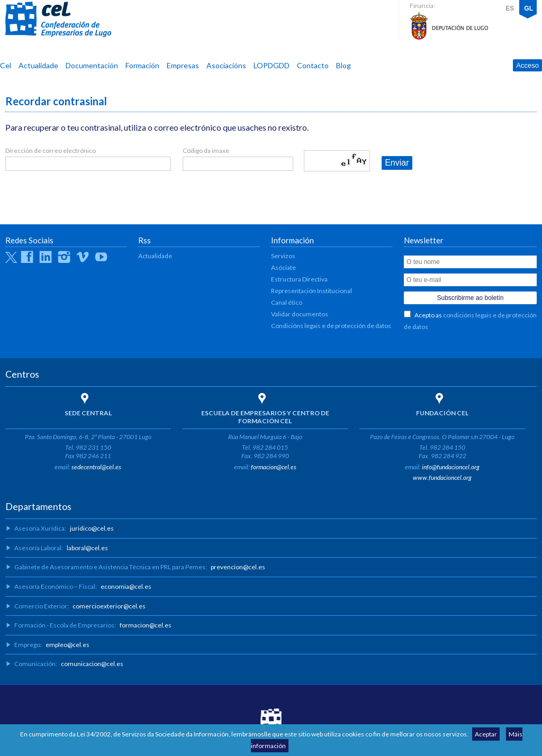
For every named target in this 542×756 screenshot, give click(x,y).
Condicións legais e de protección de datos (331, 326)
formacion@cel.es (274, 467)
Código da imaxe (206, 151)
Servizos (283, 256)
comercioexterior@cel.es (109, 606)
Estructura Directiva (299, 279)
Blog (344, 65)
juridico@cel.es (92, 528)
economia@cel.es (126, 586)
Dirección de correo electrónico (51, 151)
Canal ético (287, 302)
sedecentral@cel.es (96, 467)
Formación (142, 65)
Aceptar (486, 734)
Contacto (313, 65)
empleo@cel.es (67, 645)
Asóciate (283, 267)
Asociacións (226, 65)
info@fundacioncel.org (451, 467)
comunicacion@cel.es (92, 664)
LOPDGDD (272, 65)
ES (510, 8)
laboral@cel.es (87, 548)
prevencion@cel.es (238, 567)
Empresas (183, 65)
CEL (58, 20)
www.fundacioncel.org (442, 477)
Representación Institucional (311, 291)
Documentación (92, 65)
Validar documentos (300, 314)
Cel (6, 65)
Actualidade (38, 65)
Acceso (527, 65)
